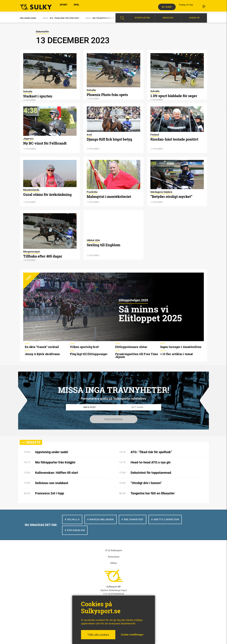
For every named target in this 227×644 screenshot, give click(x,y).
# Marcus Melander (101, 519)
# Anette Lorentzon (165, 519)
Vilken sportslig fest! (84, 347)
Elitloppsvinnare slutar (131, 347)
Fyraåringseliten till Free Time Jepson (137, 355)
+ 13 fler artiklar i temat (177, 354)
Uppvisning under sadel (25, 18)
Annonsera (114, 557)
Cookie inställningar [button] (132, 635)
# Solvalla (72, 519)
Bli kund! (167, 7)
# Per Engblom (75, 530)
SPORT (64, 7)
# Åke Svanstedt (133, 519)
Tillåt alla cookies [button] (98, 635)
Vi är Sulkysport (114, 550)
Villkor (114, 563)
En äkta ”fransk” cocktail (42, 347)
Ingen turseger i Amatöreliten (181, 347)
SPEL (76, 7)
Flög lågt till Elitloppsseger (89, 354)
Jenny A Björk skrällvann (42, 354)
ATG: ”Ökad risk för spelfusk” (65, 18)
